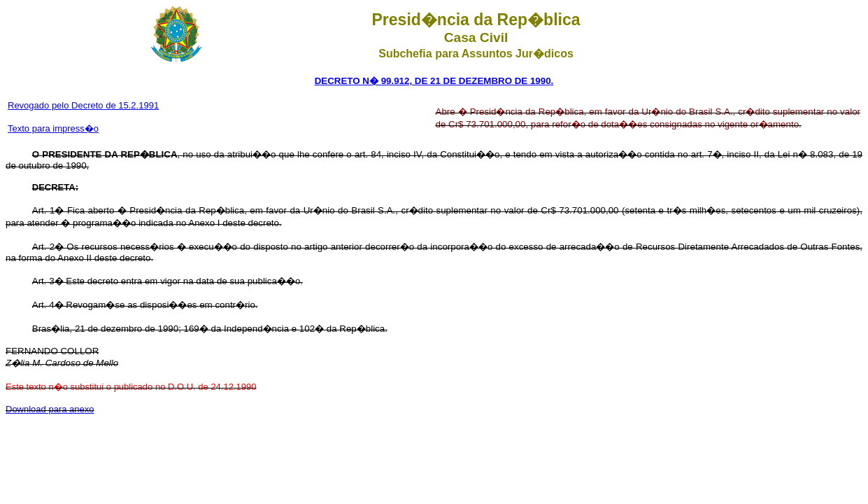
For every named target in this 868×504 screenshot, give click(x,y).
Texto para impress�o (53, 128)
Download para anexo (50, 409)
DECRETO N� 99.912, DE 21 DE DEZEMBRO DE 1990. (434, 81)
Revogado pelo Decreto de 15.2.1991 (83, 105)
